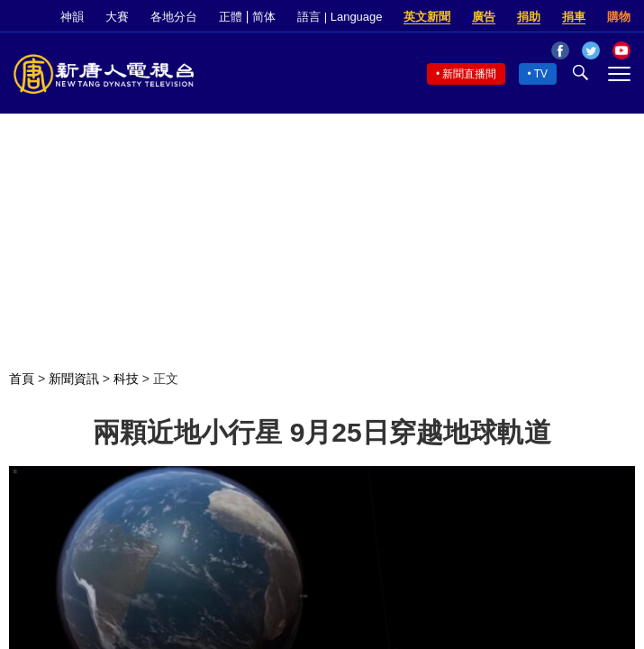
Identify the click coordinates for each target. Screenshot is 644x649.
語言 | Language (340, 17)
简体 (264, 17)
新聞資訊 (74, 379)
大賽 (117, 17)
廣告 (484, 17)
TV (541, 74)
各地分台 (174, 17)
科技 (126, 379)
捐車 (574, 17)
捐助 (529, 17)
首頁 (22, 379)
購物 (619, 17)
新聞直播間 (469, 74)
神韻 (72, 17)
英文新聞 (427, 17)
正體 (231, 17)
